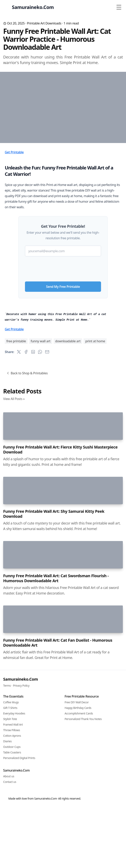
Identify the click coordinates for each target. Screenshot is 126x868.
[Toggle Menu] (119, 7)
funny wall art (41, 513)
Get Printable (14, 207)
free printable (16, 513)
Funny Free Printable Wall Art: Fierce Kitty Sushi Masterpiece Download (60, 714)
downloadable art (68, 513)
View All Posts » (14, 571)
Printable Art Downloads (44, 23)
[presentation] (63, 323)
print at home (95, 513)
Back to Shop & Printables (27, 545)
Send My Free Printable (63, 342)
